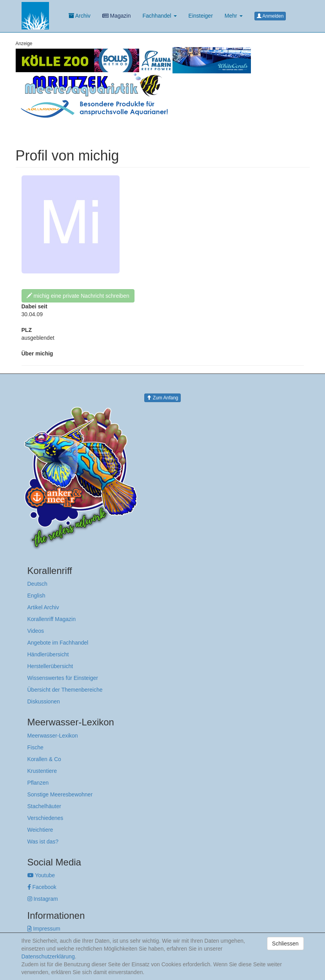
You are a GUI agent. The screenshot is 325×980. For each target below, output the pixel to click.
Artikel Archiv (43, 607)
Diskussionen (44, 701)
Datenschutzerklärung (48, 956)
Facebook (42, 887)
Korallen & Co (44, 759)
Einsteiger (201, 16)
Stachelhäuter (44, 806)
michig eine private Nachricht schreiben (78, 296)
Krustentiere (42, 771)
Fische (35, 747)
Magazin (117, 16)
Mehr (234, 16)
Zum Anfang (162, 398)
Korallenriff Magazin (52, 619)
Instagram (43, 899)
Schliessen (285, 944)
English (36, 596)
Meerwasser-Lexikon (53, 736)
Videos (36, 631)
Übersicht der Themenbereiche (65, 690)
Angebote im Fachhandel (58, 643)
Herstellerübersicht (50, 666)
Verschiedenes (45, 818)
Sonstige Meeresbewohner (60, 794)
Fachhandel (159, 16)
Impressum (44, 929)
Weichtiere (40, 830)
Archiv (80, 16)
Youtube (41, 875)
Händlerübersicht (48, 654)
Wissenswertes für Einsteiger (63, 678)
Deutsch (37, 584)
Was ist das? (43, 842)
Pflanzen (38, 783)
